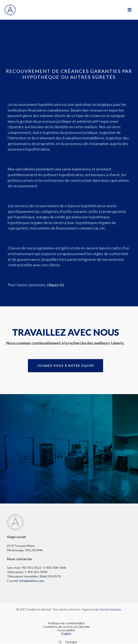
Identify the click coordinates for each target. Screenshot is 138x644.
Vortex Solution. (111, 609)
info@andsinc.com (32, 581)
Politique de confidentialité (66, 623)
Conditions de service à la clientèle (66, 627)
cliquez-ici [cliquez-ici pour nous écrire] (55, 285)
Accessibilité (66, 630)
